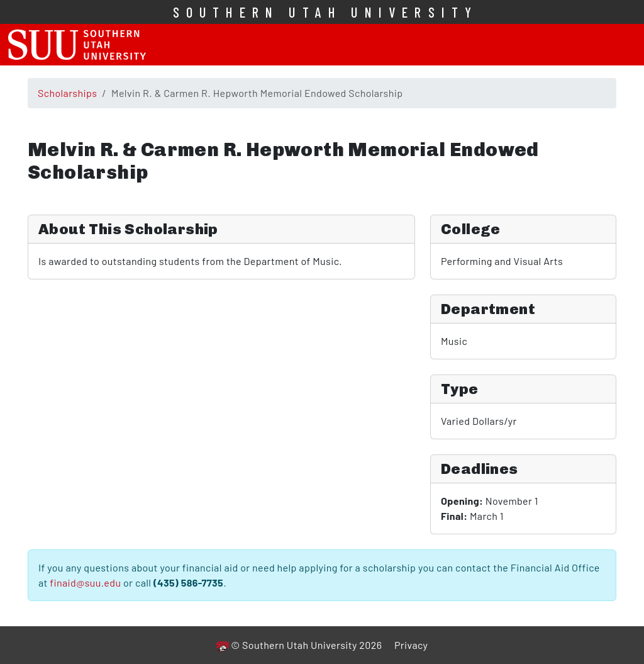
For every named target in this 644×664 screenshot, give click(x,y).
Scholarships (67, 93)
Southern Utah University (326, 12)
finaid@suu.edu (85, 582)
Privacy (411, 645)
